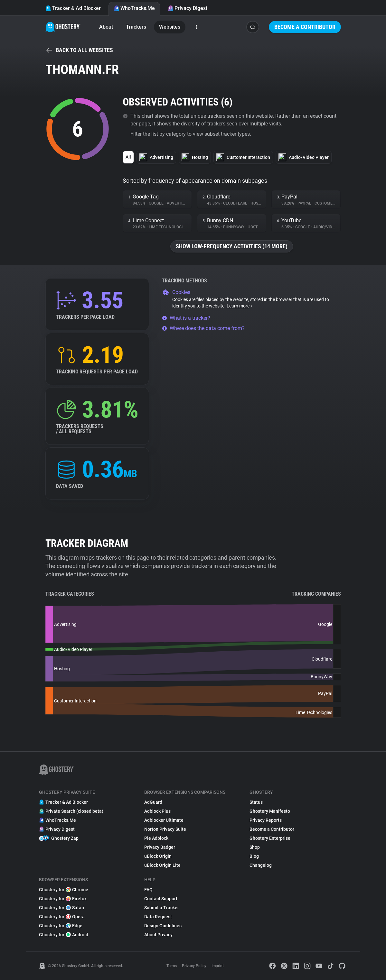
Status (256, 802)
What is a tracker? (186, 318)
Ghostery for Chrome (64, 890)
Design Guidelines (163, 926)
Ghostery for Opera (62, 917)
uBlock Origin (158, 856)
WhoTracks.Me (134, 8)
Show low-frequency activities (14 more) (232, 246)
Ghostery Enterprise (270, 838)
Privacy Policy (194, 966)
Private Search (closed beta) (71, 811)
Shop (255, 847)
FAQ (148, 890)
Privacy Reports (266, 820)
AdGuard (153, 802)
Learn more (240, 306)
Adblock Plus (157, 811)
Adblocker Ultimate (164, 820)
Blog (254, 856)
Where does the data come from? (203, 328)
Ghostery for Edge (61, 926)
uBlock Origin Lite (162, 865)
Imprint (218, 966)
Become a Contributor (305, 27)
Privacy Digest (188, 8)
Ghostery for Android (64, 935)
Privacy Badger (160, 847)
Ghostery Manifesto (270, 811)
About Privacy (158, 935)
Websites (170, 27)
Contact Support (161, 899)
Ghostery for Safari (62, 908)
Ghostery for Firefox (63, 899)
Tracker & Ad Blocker (73, 8)
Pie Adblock (156, 838)
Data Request (158, 917)
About (106, 27)
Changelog (261, 865)
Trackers (136, 27)
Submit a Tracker (162, 908)
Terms (172, 966)
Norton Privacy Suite (165, 829)
